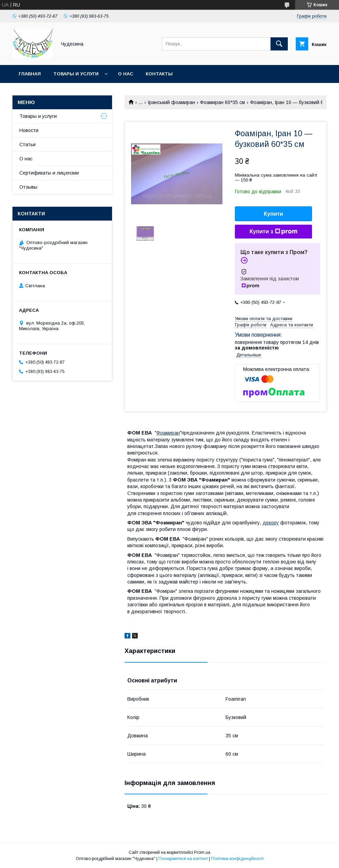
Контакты (159, 74)
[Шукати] (279, 44)
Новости (29, 130)
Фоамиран (168, 433)
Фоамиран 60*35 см (222, 102)
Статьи (28, 144)
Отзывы (28, 187)
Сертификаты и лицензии (49, 173)
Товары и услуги (76, 74)
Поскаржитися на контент (183, 859)
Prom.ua (202, 852)
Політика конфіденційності (237, 859)
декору (271, 523)
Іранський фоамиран (171, 102)
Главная (30, 74)
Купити (274, 214)
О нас (126, 74)
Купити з (273, 232)
